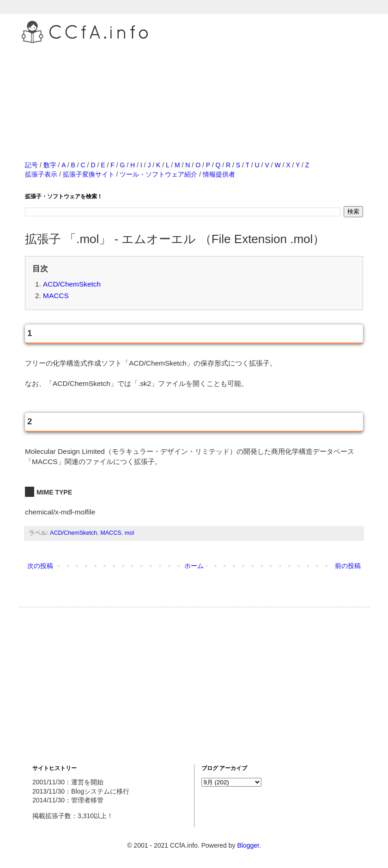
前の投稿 (348, 566)
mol (129, 533)
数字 (50, 165)
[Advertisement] (194, 92)
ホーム (194, 566)
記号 (31, 165)
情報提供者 (219, 174)
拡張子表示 (41, 174)
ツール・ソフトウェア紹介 (158, 174)
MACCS (56, 296)
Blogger (248, 845)
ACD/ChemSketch (72, 284)
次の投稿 (40, 566)
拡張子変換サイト (89, 174)
